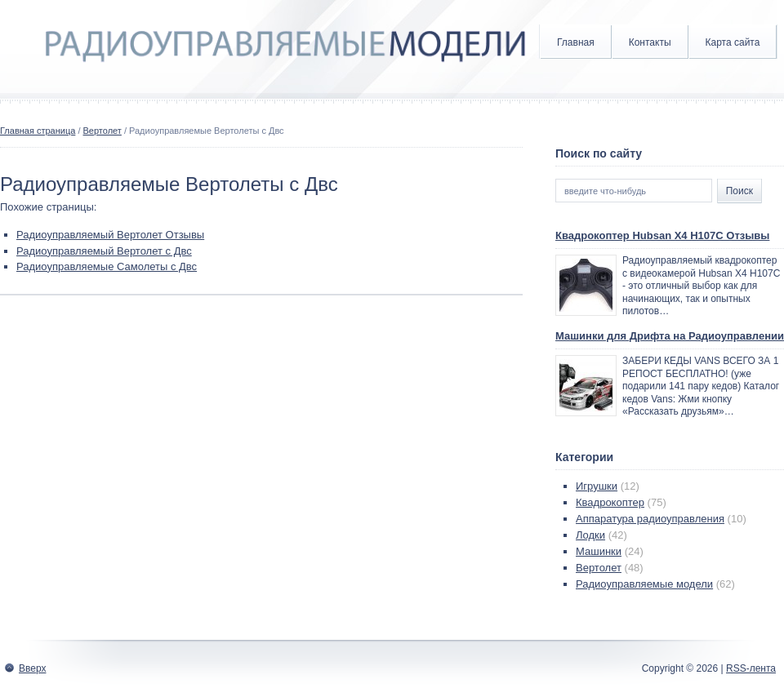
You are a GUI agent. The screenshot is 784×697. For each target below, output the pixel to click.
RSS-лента (751, 668)
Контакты (650, 42)
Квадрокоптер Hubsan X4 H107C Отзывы (662, 235)
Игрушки (597, 486)
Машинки (599, 551)
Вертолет (102, 131)
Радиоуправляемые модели (644, 584)
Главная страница (38, 131)
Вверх (32, 668)
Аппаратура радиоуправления (650, 519)
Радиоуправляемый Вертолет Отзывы (110, 235)
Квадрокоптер (610, 502)
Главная (576, 42)
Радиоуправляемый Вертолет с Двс (104, 251)
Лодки (590, 535)
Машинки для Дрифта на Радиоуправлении (670, 336)
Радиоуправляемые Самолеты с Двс (107, 266)
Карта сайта (733, 42)
